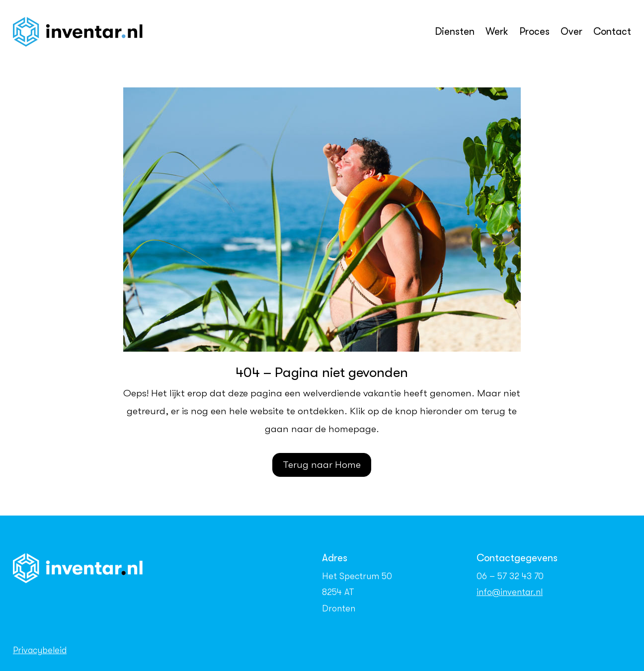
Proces (534, 32)
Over (571, 32)
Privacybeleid (40, 650)
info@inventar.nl (510, 592)
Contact (612, 32)
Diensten (455, 32)
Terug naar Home (322, 465)
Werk (497, 32)
